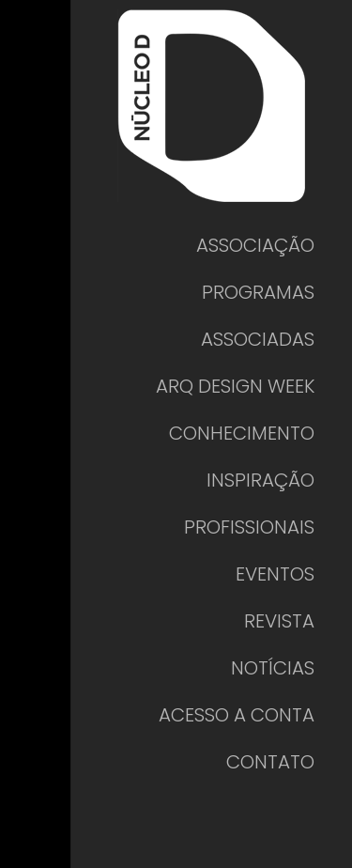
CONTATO (270, 762)
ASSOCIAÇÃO (255, 245)
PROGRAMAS (258, 292)
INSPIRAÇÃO (260, 480)
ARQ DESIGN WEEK (235, 386)
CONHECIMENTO (242, 433)
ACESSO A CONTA (237, 715)
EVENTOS (275, 574)
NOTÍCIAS (273, 668)
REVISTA (279, 621)
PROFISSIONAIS (249, 527)
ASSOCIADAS (258, 339)
